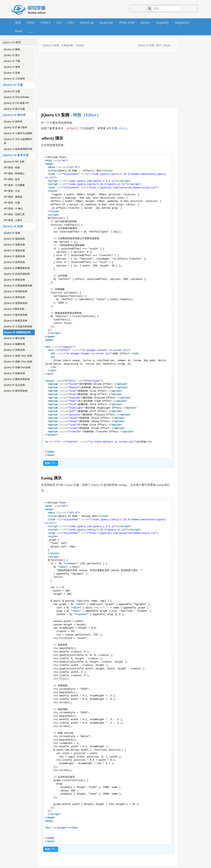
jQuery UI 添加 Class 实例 (18, 356)
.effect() (122, 128)
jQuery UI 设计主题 (14, 109)
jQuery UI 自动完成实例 (17, 274)
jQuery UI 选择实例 (14, 256)
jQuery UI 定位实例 (14, 385)
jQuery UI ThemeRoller (17, 97)
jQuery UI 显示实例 (14, 338)
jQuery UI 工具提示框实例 (18, 326)
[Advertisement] (19, 455)
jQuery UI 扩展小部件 (16, 127)
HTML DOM (127, 22)
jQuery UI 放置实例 (14, 245)
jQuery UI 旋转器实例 (16, 315)
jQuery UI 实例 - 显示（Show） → (157, 45)
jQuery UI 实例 (12, 233)
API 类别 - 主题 (12, 203)
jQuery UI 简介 (12, 55)
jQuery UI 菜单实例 (14, 297)
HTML (31, 22)
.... (31, 31)
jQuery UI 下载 (12, 61)
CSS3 (71, 22)
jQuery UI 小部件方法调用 (18, 133)
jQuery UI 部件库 (13, 122)
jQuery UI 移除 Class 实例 (18, 361)
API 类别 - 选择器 (13, 197)
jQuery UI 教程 (12, 49)
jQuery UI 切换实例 (14, 350)
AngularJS (162, 22)
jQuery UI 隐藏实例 (14, 344)
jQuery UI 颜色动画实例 (17, 379)
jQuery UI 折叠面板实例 (17, 268)
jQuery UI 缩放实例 (14, 250)
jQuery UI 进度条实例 (16, 303)
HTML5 (46, 22)
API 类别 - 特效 (12, 167)
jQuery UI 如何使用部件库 (18, 149)
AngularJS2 (182, 22)
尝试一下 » (51, 463)
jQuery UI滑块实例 (14, 309)
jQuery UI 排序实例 (14, 262)
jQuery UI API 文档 (14, 162)
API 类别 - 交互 (12, 179)
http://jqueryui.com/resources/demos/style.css (123, 188)
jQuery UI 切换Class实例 (17, 367)
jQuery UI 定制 (12, 73)
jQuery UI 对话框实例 (16, 291)
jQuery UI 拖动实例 (14, 239)
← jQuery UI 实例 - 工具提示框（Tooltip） (63, 45)
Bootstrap (87, 22)
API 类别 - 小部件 (13, 220)
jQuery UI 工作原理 (14, 79)
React (19, 31)
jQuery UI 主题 (12, 91)
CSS (59, 22)
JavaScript (106, 22)
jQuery (145, 22)
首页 (18, 22)
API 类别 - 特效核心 (14, 173)
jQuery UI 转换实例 (14, 373)
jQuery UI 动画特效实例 (17, 332)
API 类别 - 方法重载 (14, 185)
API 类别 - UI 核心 (13, 208)
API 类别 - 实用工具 (14, 214)
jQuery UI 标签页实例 (16, 321)
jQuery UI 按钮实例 (14, 280)
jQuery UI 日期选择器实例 (18, 285)
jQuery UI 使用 (12, 67)
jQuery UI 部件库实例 (16, 391)
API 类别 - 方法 (12, 191)
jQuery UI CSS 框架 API (16, 103)
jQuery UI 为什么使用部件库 (18, 141)
